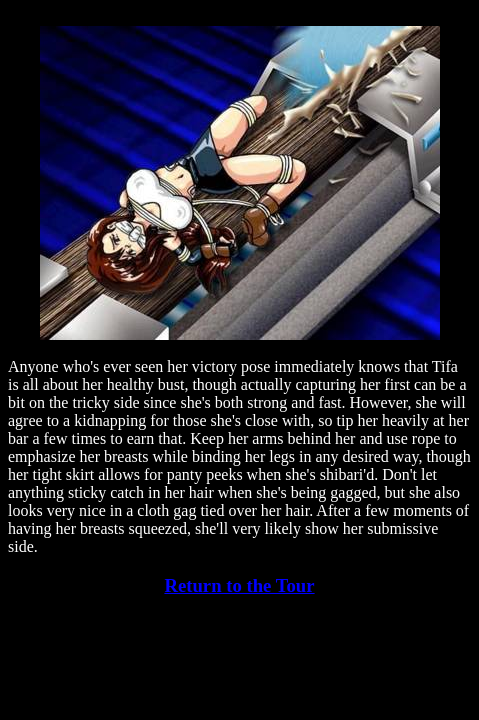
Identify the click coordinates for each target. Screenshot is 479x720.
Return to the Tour (239, 585)
